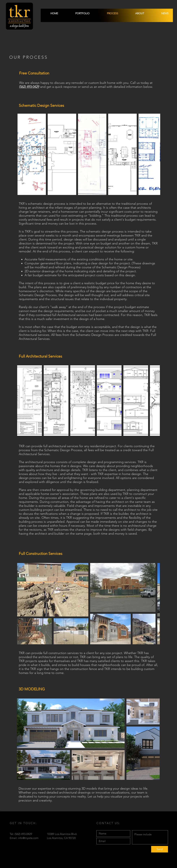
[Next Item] (155, 154)
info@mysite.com (28, 838)
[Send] (160, 849)
